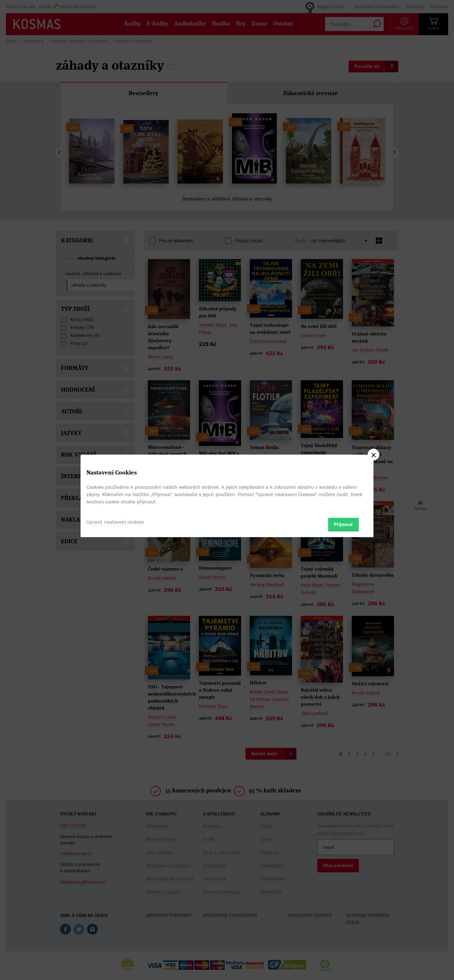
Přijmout (343, 524)
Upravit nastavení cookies (115, 522)
